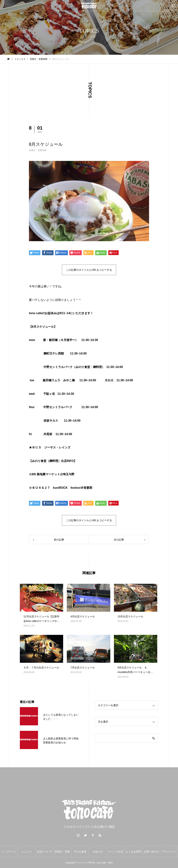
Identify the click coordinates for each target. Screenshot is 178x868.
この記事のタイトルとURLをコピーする (89, 270)
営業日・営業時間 (38, 150)
